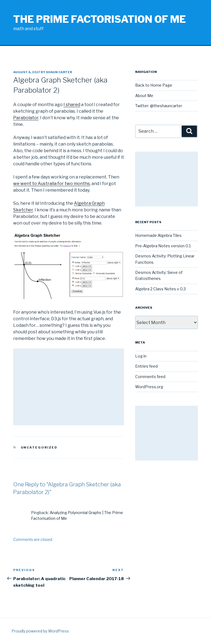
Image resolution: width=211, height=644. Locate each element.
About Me (144, 96)
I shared (72, 105)
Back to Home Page (154, 85)
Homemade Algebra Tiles (158, 235)
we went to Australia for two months (52, 184)
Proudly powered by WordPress (40, 631)
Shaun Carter (59, 72)
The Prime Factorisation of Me (100, 19)
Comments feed (150, 377)
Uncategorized (39, 447)
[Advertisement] (69, 387)
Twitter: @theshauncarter (159, 106)
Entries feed (146, 366)
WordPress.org (149, 387)
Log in (141, 356)
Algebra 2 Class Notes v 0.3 (160, 289)
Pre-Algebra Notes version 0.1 (163, 246)
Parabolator (26, 118)
